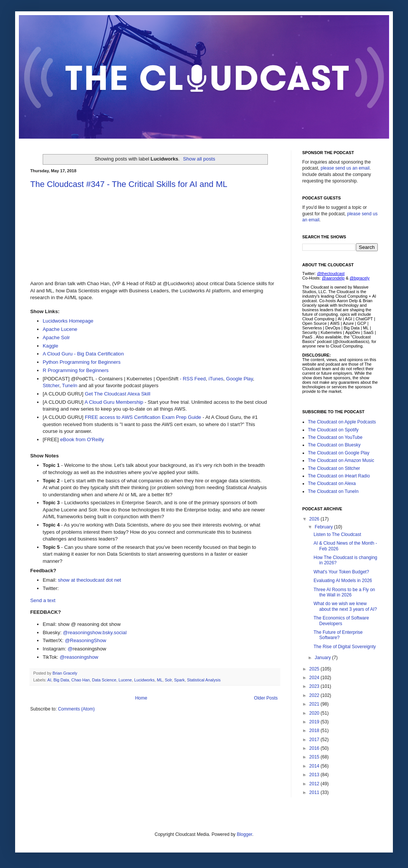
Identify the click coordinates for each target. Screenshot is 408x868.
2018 (315, 731)
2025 (315, 669)
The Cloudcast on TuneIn (333, 491)
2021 (315, 704)
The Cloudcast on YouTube (335, 437)
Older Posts (266, 698)
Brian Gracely (65, 673)
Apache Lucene (60, 329)
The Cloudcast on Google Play (339, 453)
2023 (315, 686)
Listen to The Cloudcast (337, 534)
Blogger (245, 834)
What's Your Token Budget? (341, 572)
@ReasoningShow (86, 640)
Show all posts (199, 159)
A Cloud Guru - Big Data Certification (83, 354)
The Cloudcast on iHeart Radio (339, 476)
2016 (315, 748)
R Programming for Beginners (76, 370)
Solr (168, 680)
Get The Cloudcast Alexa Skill (117, 394)
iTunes (216, 379)
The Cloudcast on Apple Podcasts (342, 422)
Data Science (104, 680)
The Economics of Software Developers (341, 621)
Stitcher (51, 385)
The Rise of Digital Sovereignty (345, 647)
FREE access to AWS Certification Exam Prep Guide (143, 417)
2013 (315, 775)
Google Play (239, 379)
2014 (315, 766)
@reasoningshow (79, 657)
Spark (179, 680)
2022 (315, 695)
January (323, 658)
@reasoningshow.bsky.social (95, 632)
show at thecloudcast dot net (89, 580)
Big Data (61, 680)
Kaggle (50, 346)
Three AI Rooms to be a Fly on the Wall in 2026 (344, 592)
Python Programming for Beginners (82, 362)
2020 (315, 713)
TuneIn (70, 385)
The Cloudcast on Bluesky (334, 445)
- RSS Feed (192, 379)
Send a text (43, 600)
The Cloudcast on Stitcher (334, 468)
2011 (315, 792)
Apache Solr (56, 337)
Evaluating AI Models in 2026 (343, 581)
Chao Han (81, 680)
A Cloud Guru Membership (114, 402)
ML (160, 680)
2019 (315, 722)
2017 (315, 740)
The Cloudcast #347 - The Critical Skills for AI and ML (129, 184)
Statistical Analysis (204, 680)
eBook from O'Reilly (82, 439)
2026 (315, 519)
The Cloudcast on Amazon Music (341, 460)
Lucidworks (144, 680)
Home (141, 698)
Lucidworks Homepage (68, 321)
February (324, 527)
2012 (315, 784)
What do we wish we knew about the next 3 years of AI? (345, 606)
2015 (315, 757)
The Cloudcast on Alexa (332, 483)
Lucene (125, 680)
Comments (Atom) (76, 709)
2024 (315, 678)
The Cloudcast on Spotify (333, 430)
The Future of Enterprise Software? (338, 635)
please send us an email (345, 168)
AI (49, 680)
